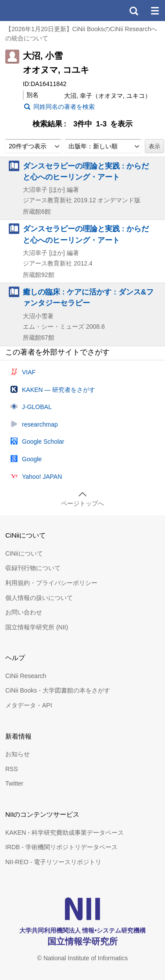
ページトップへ (82, 503)
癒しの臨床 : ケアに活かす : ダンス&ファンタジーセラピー (88, 297)
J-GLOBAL (37, 407)
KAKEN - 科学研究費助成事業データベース (65, 833)
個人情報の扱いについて (39, 598)
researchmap (40, 424)
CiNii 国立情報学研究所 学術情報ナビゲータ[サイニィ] (39, 11)
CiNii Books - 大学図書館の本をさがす (58, 690)
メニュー (154, 11)
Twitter (14, 783)
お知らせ (18, 754)
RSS (12, 769)
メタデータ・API (29, 705)
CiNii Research (26, 676)
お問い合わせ (24, 612)
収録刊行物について (33, 568)
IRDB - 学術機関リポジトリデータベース (61, 847)
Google (32, 459)
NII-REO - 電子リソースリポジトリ (53, 862)
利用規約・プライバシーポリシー (51, 583)
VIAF (29, 372)
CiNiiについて (24, 553)
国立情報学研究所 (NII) (37, 627)
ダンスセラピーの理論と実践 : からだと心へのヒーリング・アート (86, 171)
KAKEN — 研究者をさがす (59, 390)
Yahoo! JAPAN (42, 477)
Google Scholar (43, 442)
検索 (133, 11)
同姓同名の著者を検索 (64, 107)
